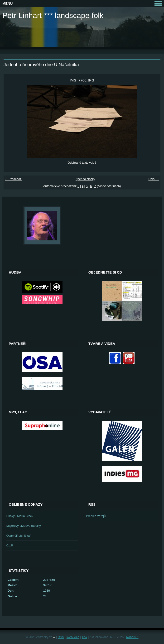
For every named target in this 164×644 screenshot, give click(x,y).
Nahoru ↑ (132, 637)
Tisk (84, 637)
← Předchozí (14, 179)
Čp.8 (10, 545)
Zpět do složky (85, 179)
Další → (154, 179)
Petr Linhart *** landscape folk (53, 15)
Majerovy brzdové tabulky (24, 526)
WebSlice (73, 637)
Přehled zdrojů (96, 516)
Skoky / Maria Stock (20, 516)
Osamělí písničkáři (19, 536)
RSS (61, 637)
